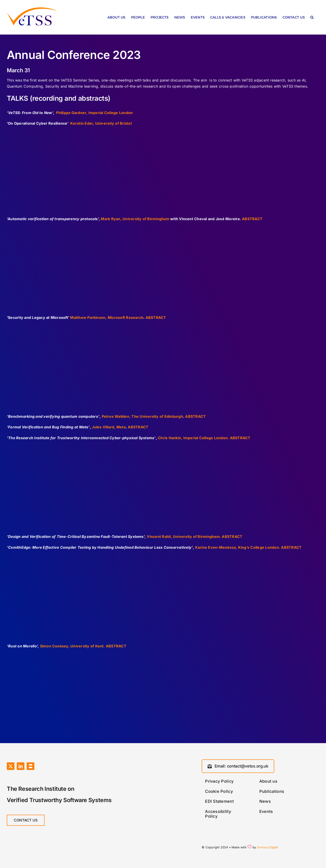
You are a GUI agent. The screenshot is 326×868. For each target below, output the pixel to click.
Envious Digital (268, 847)
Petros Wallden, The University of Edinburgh (142, 416)
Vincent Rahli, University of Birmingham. (184, 537)
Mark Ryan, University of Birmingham (135, 219)
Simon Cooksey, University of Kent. (72, 646)
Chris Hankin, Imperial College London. (193, 438)
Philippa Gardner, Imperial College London (94, 113)
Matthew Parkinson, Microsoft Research (107, 317)
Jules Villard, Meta (109, 427)
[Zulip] (31, 766)
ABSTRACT (252, 219)
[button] (312, 18)
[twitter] (11, 766)
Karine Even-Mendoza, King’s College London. (238, 547)
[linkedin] (21, 766)
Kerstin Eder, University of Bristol (101, 123)
